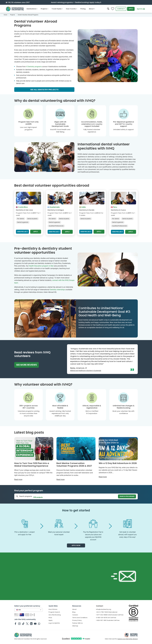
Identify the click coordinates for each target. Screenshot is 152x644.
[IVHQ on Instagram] (19, 624)
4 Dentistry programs (34, 67)
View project (22, 232)
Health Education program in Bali (41, 266)
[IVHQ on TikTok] (23, 624)
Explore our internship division (128, 639)
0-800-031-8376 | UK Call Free (106, 618)
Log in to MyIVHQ (54, 623)
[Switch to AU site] (22, 615)
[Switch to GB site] (27, 615)
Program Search (54, 612)
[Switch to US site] (17, 615)
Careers (75, 615)
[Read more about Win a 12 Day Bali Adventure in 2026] (118, 458)
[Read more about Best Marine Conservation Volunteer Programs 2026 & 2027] (76, 459)
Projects (44, 9)
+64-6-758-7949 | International (107, 612)
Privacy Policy (77, 620)
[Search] (108, 9)
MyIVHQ (141, 9)
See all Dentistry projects (44, 90)
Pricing (83, 9)
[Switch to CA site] (33, 615)
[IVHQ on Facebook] (15, 624)
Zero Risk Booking (55, 615)
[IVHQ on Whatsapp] (39, 624)
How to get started (76, 510)
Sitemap (75, 626)
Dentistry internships (57, 290)
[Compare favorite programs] (113, 9)
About (92, 9)
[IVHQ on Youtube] (35, 624)
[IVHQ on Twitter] (27, 624)
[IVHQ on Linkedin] (31, 624)
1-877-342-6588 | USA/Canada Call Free (110, 615)
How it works (72, 9)
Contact (121, 9)
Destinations (32, 9)
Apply (131, 9)
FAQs (50, 618)
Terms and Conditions (80, 618)
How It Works (53, 609)
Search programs (127, 496)
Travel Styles (57, 9)
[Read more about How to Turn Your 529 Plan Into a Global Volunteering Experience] (34, 459)
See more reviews (26, 365)
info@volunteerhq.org (104, 609)
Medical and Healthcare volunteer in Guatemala (86, 371)
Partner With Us (77, 623)
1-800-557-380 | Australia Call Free (108, 620)
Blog (74, 612)
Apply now (76, 545)
